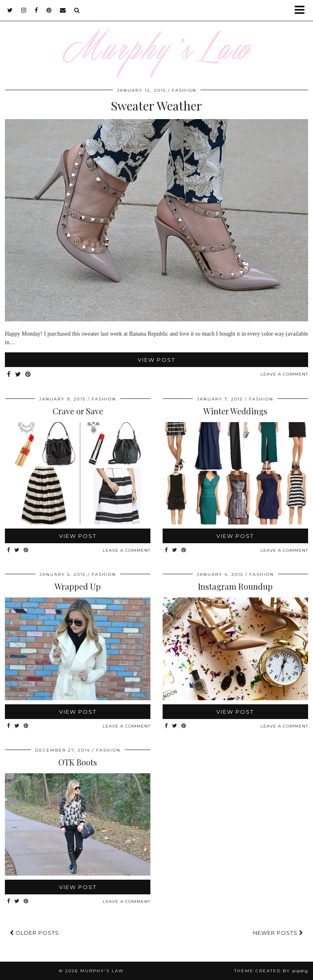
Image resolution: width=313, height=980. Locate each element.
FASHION (184, 90)
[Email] (63, 10)
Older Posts (34, 933)
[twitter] (10, 10)
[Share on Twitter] (18, 375)
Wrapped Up (78, 586)
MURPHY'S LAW (102, 971)
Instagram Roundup (235, 586)
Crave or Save (78, 411)
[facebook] (36, 10)
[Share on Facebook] (9, 375)
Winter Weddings (235, 411)
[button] (302, 10)
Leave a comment (284, 374)
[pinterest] (49, 10)
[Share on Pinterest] (28, 375)
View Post (156, 360)
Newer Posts (278, 933)
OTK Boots (78, 762)
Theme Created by (271, 971)
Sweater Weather (156, 106)
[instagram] (24, 10)
